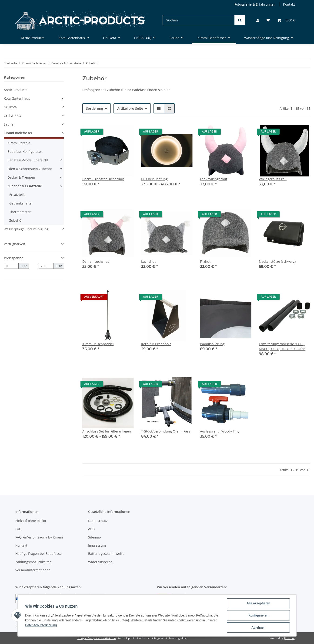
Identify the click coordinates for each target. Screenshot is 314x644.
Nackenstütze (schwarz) (277, 261)
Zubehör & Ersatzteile (25, 186)
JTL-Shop (290, 638)
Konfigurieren (258, 615)
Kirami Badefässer (18, 133)
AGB (91, 529)
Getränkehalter (21, 203)
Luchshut (148, 261)
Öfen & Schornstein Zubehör (30, 169)
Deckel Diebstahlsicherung (103, 179)
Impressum (97, 545)
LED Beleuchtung (154, 179)
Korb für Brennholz (156, 344)
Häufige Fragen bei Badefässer (39, 554)
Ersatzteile (17, 195)
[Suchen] (199, 20)
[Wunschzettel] (268, 20)
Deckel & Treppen (21, 177)
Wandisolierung (212, 344)
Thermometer (20, 212)
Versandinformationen (33, 570)
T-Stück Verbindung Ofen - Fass (166, 431)
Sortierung (95, 108)
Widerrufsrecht (100, 562)
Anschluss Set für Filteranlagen (107, 431)
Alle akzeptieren (258, 603)
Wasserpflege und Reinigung (26, 229)
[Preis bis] (46, 266)
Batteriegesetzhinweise (106, 554)
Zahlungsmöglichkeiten (33, 562)
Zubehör (16, 220)
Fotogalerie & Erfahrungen (255, 4)
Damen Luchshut (96, 261)
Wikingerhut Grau (273, 179)
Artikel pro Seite (130, 108)
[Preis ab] (11, 266)
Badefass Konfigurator (25, 152)
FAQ (18, 529)
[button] (258, 20)
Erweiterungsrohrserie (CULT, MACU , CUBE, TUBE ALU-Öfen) (283, 346)
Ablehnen (258, 627)
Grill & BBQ (12, 116)
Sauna (9, 124)
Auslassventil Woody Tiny (220, 431)
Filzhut (205, 261)
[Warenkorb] (286, 20)
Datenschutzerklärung (41, 625)
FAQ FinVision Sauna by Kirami (39, 537)
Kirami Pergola (19, 143)
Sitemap (95, 537)
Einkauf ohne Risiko (31, 521)
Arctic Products (15, 90)
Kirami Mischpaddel (98, 344)
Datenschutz (98, 521)
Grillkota (10, 107)
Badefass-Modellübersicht (28, 160)
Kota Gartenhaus (17, 98)
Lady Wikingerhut (214, 179)
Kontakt (289, 4)
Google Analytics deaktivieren (97, 638)
